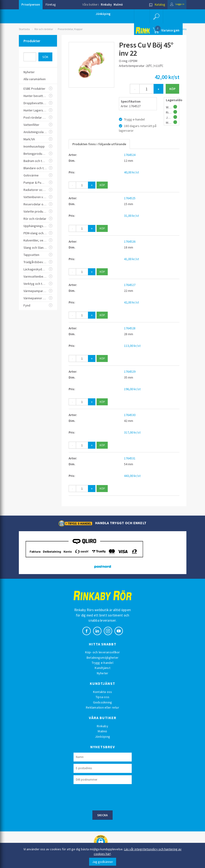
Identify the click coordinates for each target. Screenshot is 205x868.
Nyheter (103, 673)
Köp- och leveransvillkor (103, 652)
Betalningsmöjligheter (102, 658)
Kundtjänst (102, 668)
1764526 (130, 241)
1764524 (130, 155)
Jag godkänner (103, 862)
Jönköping (103, 14)
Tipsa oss (102, 697)
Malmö (118, 5)
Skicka (103, 815)
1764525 (130, 198)
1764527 (130, 285)
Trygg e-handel (102, 663)
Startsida (24, 29)
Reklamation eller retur (102, 707)
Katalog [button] (153, 5)
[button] (156, 16)
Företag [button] (51, 5)
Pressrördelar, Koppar (70, 29)
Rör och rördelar (44, 29)
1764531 (130, 458)
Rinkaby (106, 5)
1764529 (130, 372)
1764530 (130, 415)
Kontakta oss (103, 692)
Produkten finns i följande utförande (99, 144)
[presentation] (109, 797)
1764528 (130, 328)
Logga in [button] (175, 5)
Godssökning (103, 702)
